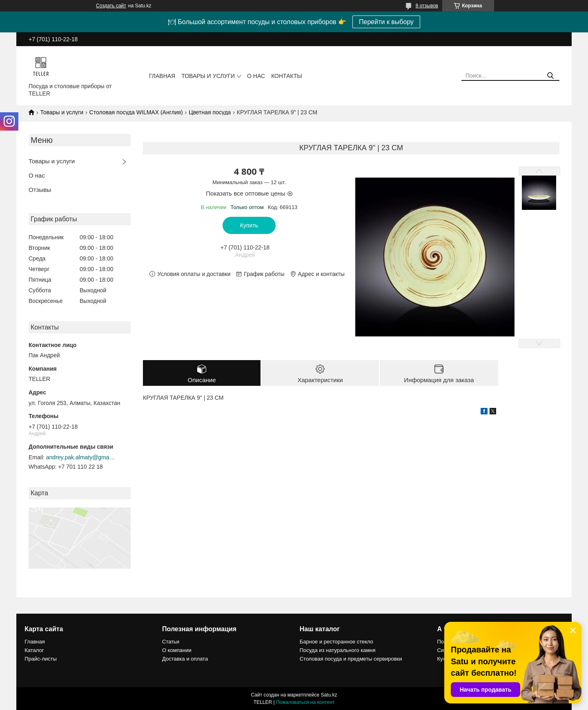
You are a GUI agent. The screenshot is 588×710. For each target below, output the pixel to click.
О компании (177, 650)
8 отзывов (427, 6)
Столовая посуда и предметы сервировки (351, 659)
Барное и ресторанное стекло (336, 642)
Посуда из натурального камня (338, 650)
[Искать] (550, 76)
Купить (249, 225)
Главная (162, 76)
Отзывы (40, 190)
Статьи (171, 642)
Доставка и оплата (185, 659)
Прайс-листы (41, 659)
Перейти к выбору (386, 22)
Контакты (287, 76)
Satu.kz (329, 695)
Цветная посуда (210, 112)
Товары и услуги (208, 76)
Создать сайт (111, 6)
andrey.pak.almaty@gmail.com (81, 457)
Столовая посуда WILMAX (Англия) (136, 112)
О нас (256, 76)
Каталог (34, 650)
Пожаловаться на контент (305, 702)
